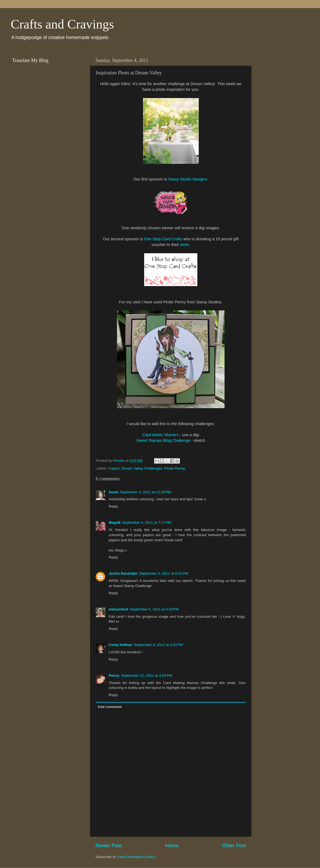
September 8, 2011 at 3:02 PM (159, 645)
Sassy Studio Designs (187, 179)
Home (172, 846)
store (185, 245)
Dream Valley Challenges (142, 468)
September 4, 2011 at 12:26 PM (145, 492)
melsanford (118, 609)
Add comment (110, 707)
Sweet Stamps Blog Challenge (163, 440)
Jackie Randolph (123, 573)
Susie (113, 492)
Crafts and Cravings (62, 24)
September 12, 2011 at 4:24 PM (147, 676)
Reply (113, 506)
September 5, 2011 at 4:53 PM (154, 609)
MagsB (115, 522)
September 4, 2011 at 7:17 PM (147, 522)
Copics (114, 468)
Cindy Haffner (121, 645)
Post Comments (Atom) (137, 857)
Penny (114, 676)
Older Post (234, 846)
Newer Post (109, 846)
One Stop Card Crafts (163, 239)
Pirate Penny (175, 468)
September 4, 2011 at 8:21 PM (163, 573)
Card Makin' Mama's (160, 435)
